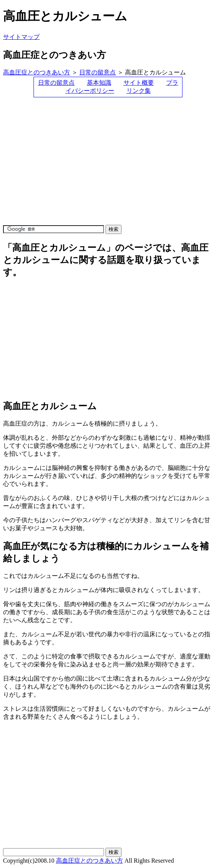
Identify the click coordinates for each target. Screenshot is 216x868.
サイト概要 (139, 83)
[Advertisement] (92, 165)
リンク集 (139, 91)
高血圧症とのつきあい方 (37, 72)
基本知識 (99, 83)
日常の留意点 (98, 72)
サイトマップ (21, 37)
